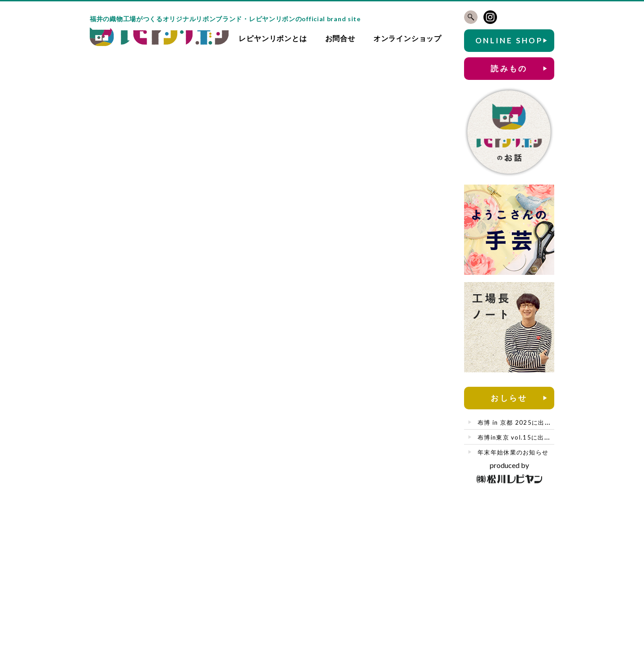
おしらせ (509, 398)
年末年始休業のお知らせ (513, 452)
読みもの (509, 68)
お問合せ (340, 38)
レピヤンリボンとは (273, 38)
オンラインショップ (407, 38)
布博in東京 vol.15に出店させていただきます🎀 (547, 437)
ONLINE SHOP (509, 40)
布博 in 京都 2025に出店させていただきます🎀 (547, 422)
